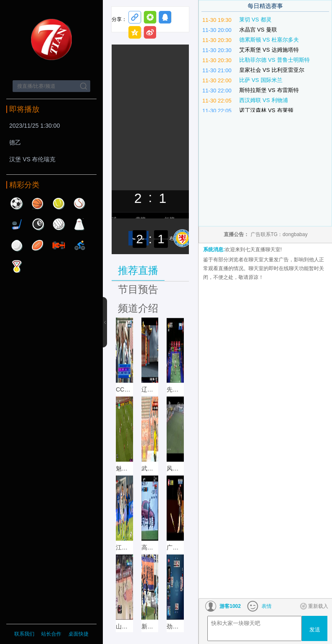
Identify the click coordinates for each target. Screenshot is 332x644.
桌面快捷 (78, 634)
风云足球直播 (175, 468)
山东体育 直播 (124, 626)
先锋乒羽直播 (175, 389)
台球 (38, 224)
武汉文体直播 (150, 468)
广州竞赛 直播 (175, 547)
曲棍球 (17, 224)
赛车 (59, 245)
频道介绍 (138, 308)
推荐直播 (138, 270)
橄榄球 (38, 245)
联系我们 (24, 634)
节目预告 (138, 289)
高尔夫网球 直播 (150, 547)
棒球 (80, 203)
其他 (17, 266)
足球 (17, 203)
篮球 (38, 203)
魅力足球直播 (124, 468)
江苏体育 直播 (124, 547)
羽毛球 (80, 224)
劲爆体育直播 (175, 626)
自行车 (80, 245)
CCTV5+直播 (124, 389)
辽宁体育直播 (150, 389)
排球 (59, 224)
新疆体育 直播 (150, 626)
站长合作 (52, 634)
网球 (59, 203)
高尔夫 (17, 245)
